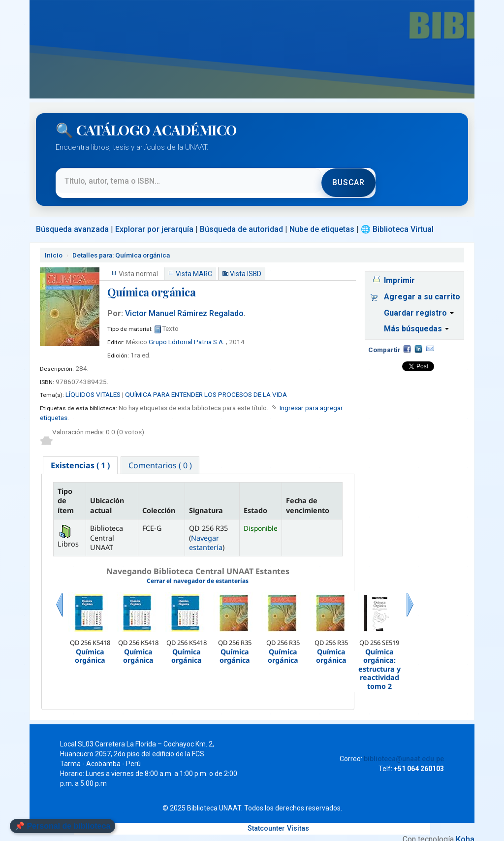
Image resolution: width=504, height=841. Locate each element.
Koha (465, 831)
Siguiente (410, 609)
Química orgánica (121, 246)
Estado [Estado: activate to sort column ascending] (255, 502)
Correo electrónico (430, 340)
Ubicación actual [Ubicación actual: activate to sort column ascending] (107, 497)
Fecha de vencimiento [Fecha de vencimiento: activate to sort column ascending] (308, 497)
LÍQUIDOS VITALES (93, 386)
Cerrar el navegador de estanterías (198, 573)
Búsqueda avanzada (72, 220)
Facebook (407, 340)
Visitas (298, 820)
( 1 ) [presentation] (81, 456)
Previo (60, 609)
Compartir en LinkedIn (418, 340)
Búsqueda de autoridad (241, 220)
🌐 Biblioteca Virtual (397, 220)
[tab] (81, 456)
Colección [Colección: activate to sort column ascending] (159, 502)
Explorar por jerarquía (154, 220)
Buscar (347, 178)
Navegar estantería (206, 534)
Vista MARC (194, 265)
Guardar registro (419, 304)
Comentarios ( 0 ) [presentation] (162, 456)
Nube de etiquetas (322, 220)
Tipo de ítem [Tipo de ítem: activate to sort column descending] (66, 492)
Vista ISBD (246, 265)
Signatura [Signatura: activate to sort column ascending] (206, 502)
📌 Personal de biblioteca (63, 826)
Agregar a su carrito (422, 287)
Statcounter (266, 820)
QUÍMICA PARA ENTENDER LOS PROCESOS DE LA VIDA (206, 386)
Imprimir (399, 271)
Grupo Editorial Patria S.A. (187, 332)
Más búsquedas (416, 320)
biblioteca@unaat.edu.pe (404, 750)
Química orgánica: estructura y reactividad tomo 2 (379, 661)
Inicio (54, 246)
